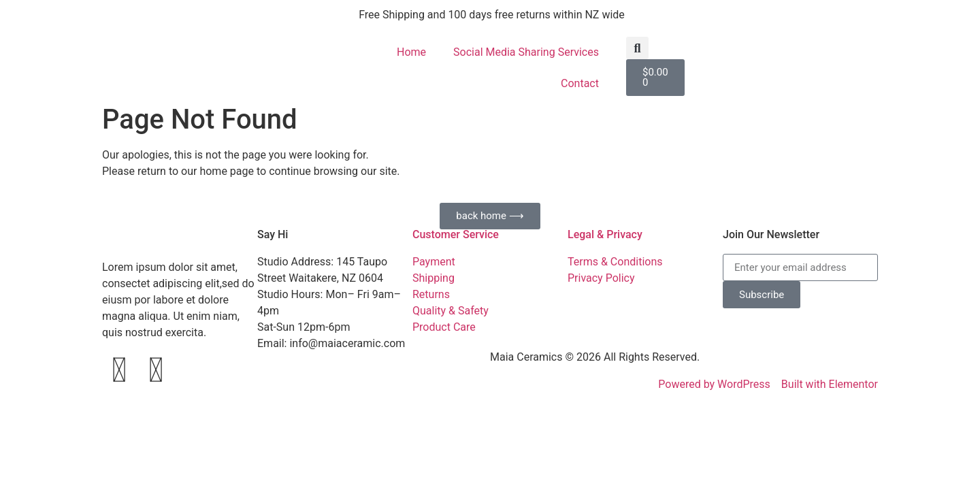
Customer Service (456, 234)
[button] (637, 48)
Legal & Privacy (605, 234)
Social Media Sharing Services (526, 52)
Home (411, 52)
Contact (580, 83)
